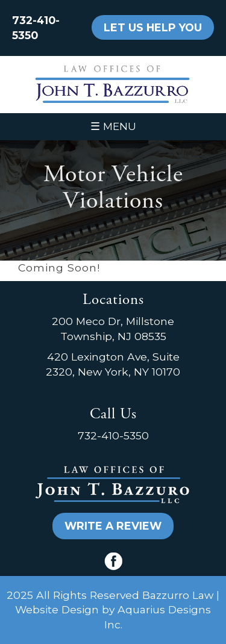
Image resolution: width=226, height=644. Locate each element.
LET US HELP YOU (153, 27)
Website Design (57, 609)
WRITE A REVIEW (113, 526)
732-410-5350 (113, 435)
